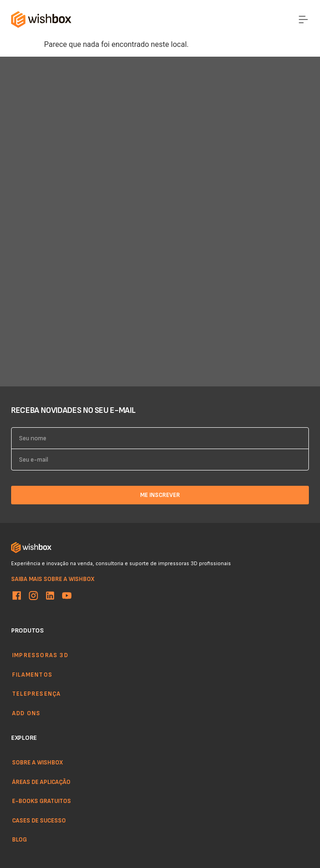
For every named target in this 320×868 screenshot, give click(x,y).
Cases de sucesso (39, 820)
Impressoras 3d (40, 655)
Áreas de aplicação (41, 782)
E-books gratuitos (42, 801)
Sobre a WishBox (38, 762)
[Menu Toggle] (303, 20)
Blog (19, 839)
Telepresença (36, 693)
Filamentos (32, 674)
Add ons (26, 713)
